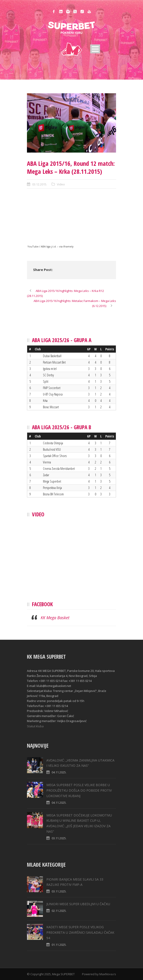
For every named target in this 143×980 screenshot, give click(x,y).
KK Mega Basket (55, 618)
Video (61, 184)
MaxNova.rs (108, 974)
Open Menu (95, 49)
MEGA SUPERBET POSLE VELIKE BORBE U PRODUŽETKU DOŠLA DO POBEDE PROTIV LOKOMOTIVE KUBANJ (79, 790)
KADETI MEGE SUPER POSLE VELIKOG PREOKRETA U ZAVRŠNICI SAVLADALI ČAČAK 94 (80, 932)
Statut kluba (35, 726)
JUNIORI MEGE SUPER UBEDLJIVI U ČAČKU (78, 904)
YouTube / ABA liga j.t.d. (42, 246)
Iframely (68, 246)
